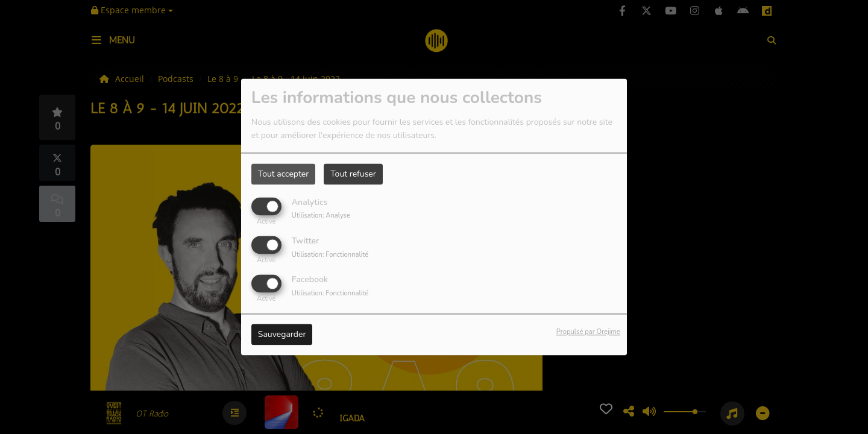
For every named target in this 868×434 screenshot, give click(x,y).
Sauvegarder (282, 335)
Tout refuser (353, 174)
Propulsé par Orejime (588, 332)
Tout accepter (283, 174)
